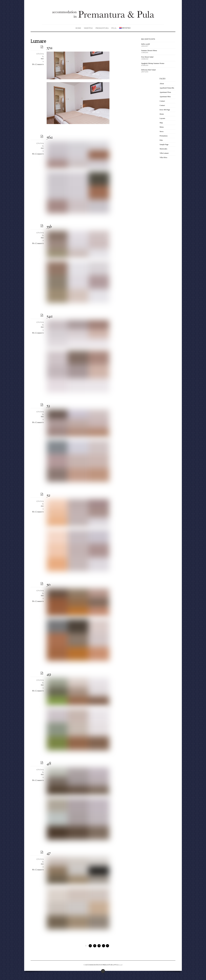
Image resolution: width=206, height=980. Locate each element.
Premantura (102, 28)
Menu (162, 127)
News (162, 131)
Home (78, 28)
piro (42, 59)
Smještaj (88, 28)
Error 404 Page (165, 110)
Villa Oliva (163, 157)
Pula (114, 28)
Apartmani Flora (165, 92)
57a (50, 48)
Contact (162, 101)
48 (49, 764)
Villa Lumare (164, 153)
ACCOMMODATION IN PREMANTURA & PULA (102, 965)
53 (48, 406)
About (162, 84)
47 (49, 853)
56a (50, 138)
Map (161, 123)
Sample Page (164, 144)
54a (50, 316)
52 (48, 496)
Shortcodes (163, 149)
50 (49, 585)
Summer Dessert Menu (149, 50)
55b (49, 227)
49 (49, 674)
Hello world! (146, 44)
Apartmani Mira (165, 97)
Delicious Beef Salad (148, 70)
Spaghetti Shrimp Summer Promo (153, 63)
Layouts (162, 118)
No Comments (38, 64)
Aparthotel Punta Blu (167, 88)
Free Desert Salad (147, 57)
